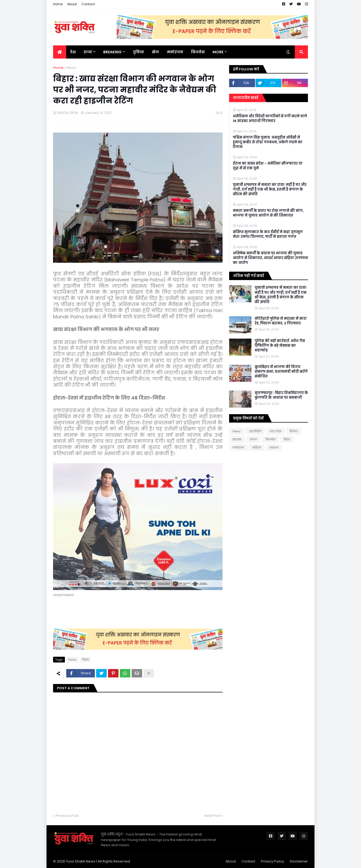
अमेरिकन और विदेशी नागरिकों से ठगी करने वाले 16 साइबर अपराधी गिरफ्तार (270, 119)
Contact (88, 4)
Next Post (212, 816)
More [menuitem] (218, 52)
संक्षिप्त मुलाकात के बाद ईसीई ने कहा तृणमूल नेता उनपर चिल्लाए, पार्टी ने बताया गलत (268, 234)
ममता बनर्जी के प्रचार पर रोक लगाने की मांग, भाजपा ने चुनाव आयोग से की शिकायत (268, 213)
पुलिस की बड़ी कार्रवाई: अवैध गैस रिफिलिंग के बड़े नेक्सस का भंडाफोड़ (280, 346)
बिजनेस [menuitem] (198, 52)
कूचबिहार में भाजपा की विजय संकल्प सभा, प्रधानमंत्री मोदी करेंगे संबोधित (281, 372)
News (71, 68)
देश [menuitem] (73, 52)
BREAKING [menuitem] (112, 52)
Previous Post (67, 816)
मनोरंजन (238, 448)
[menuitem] (60, 52)
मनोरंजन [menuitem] (175, 52)
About (72, 4)
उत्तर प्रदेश (275, 431)
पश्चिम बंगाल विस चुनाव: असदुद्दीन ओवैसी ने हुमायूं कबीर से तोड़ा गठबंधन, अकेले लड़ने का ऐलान (268, 142)
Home (58, 4)
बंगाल (253, 439)
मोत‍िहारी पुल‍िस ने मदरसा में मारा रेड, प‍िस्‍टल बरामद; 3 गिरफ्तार (281, 321)
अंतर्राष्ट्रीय (255, 431)
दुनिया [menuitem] (138, 52)
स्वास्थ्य (274, 448)
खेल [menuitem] (155, 52)
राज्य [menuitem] (88, 52)
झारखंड (237, 439)
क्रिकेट (294, 431)
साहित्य (257, 448)
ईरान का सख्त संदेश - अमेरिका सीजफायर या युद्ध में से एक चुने (268, 166)
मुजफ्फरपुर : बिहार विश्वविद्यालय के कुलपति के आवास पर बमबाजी (281, 395)
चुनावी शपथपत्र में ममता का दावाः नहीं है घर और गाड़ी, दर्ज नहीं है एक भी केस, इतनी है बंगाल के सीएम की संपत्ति (270, 190)
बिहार (85, 660)
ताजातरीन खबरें (246, 98)
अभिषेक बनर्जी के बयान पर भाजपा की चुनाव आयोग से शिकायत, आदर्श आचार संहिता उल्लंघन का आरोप (270, 258)
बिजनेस (270, 439)
